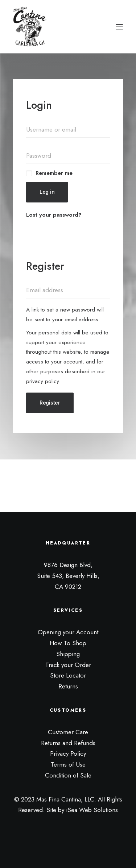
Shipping (68, 654)
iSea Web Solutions (92, 810)
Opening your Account (68, 632)
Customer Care (68, 732)
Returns (68, 686)
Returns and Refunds (68, 743)
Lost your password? (54, 215)
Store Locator (68, 675)
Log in (47, 192)
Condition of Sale (68, 775)
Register (50, 403)
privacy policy (42, 381)
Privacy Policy (68, 754)
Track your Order (68, 665)
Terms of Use (68, 764)
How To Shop (68, 643)
